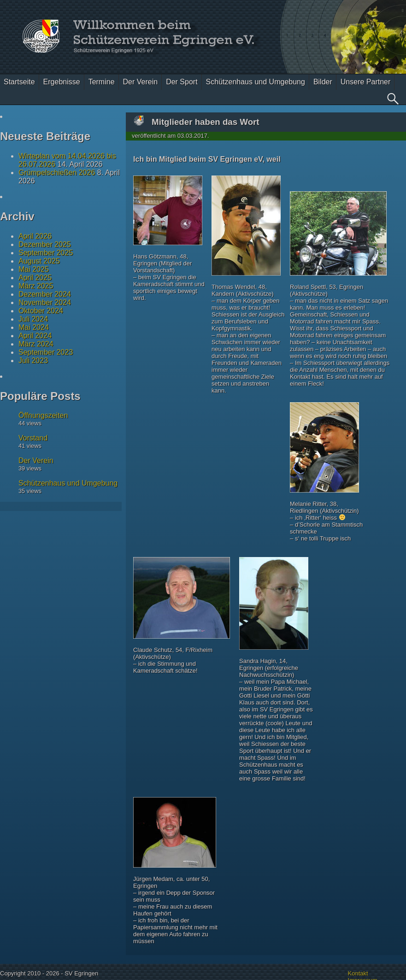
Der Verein (141, 82)
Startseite (19, 82)
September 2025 (46, 253)
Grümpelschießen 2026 (57, 173)
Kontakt (358, 973)
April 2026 (35, 236)
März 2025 (36, 286)
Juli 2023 (33, 361)
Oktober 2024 (41, 311)
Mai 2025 (34, 269)
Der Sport (182, 82)
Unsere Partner (366, 82)
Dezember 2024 (45, 294)
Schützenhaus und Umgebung (256, 82)
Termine (102, 82)
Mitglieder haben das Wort (205, 122)
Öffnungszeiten (43, 415)
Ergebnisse (62, 82)
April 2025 (35, 278)
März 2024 (36, 344)
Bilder (323, 82)
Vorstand (33, 438)
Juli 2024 (33, 319)
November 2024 (45, 302)
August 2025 (39, 261)
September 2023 (46, 352)
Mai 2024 (34, 327)
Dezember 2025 (45, 244)
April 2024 (35, 336)
